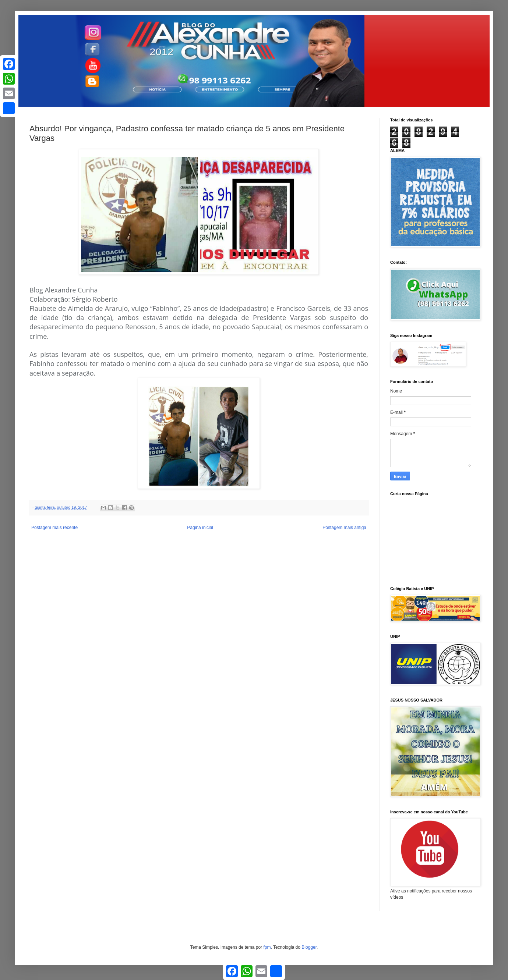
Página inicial (200, 528)
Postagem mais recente (54, 528)
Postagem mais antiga (344, 528)
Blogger (309, 947)
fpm (267, 947)
